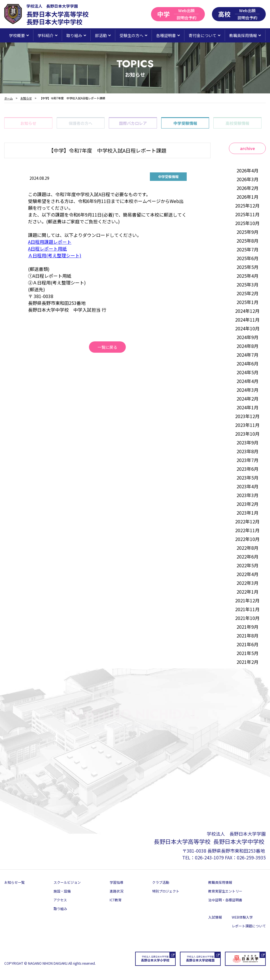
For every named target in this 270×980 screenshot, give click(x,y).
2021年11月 (247, 609)
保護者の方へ (80, 123)
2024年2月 (247, 399)
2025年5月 (247, 267)
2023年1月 (247, 513)
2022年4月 (247, 574)
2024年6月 (247, 363)
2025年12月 (247, 206)
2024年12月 (247, 311)
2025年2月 (247, 293)
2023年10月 (247, 434)
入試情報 (215, 917)
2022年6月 (247, 557)
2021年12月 (247, 600)
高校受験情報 (237, 123)
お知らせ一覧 (14, 882)
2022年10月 (247, 539)
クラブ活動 (161, 882)
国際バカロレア (133, 123)
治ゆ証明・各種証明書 (225, 900)
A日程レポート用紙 (47, 249)
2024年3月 (247, 390)
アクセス (60, 900)
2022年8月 (247, 548)
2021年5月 (247, 653)
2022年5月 (247, 565)
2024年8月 (247, 346)
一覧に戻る (107, 347)
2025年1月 (247, 302)
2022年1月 (247, 592)
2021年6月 (247, 644)
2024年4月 (247, 381)
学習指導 (116, 882)
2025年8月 (247, 241)
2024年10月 (247, 328)
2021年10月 (247, 618)
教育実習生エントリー (225, 891)
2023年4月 (247, 486)
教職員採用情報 (220, 882)
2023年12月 (247, 416)
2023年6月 (247, 469)
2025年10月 (247, 223)
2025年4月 (247, 276)
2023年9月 (247, 442)
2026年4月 (247, 170)
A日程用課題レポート (50, 242)
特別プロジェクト (166, 891)
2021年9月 (247, 627)
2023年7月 (247, 460)
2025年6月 (247, 258)
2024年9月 (247, 337)
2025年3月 (247, 284)
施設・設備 (62, 891)
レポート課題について (249, 926)
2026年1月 (247, 197)
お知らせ (28, 123)
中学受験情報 (185, 123)
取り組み (60, 909)
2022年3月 (247, 583)
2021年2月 (247, 662)
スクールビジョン (67, 882)
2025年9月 (247, 232)
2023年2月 (247, 504)
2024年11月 (247, 320)
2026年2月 (247, 188)
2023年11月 (247, 425)
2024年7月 (247, 355)
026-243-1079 (209, 857)
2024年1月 (247, 407)
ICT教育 (116, 900)
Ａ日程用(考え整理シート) (55, 255)
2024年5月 (247, 372)
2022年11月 (247, 530)
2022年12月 (247, 521)
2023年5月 (247, 478)
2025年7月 (247, 249)
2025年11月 (247, 214)
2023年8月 (247, 451)
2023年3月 (247, 495)
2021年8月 (247, 635)
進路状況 (116, 891)
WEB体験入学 (242, 917)
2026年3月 (247, 179)
